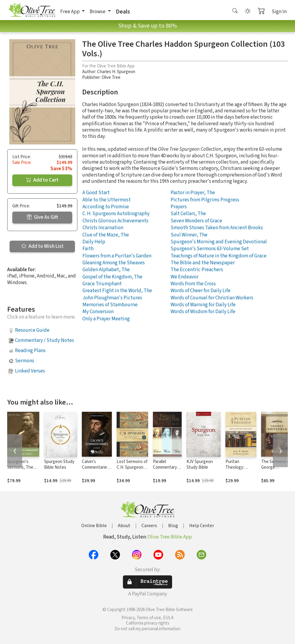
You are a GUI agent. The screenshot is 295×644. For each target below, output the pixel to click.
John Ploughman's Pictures (112, 298)
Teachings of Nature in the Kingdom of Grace (219, 256)
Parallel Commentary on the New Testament (165, 470)
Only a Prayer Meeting (106, 319)
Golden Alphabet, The (106, 270)
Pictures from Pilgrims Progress (205, 200)
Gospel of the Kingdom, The (112, 277)
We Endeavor (185, 277)
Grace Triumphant (102, 284)
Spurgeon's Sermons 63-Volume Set (210, 249)
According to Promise (106, 207)
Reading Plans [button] (30, 351)
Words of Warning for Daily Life (203, 305)
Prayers (179, 207)
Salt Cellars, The (188, 214)
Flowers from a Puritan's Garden (117, 256)
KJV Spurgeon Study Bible (200, 464)
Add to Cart (42, 180)
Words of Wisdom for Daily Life (203, 312)
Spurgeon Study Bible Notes (59, 464)
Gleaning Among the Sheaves (114, 263)
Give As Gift (42, 217)
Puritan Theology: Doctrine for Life (241, 467)
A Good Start (96, 193)
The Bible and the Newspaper (203, 263)
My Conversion (98, 312)
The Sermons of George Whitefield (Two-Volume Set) (277, 470)
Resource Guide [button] (32, 330)
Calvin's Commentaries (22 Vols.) (95, 467)
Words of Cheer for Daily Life (201, 291)
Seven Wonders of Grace (196, 221)
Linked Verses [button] (30, 371)
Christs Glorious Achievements (115, 221)
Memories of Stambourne (110, 305)
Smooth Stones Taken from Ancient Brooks (217, 228)
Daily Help (94, 242)
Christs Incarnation (103, 228)
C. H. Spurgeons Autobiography (116, 214)
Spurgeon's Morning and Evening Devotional (219, 242)
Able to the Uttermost (107, 200)
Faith (88, 249)
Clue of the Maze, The (106, 235)
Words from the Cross (193, 284)
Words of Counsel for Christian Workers (212, 298)
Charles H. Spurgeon (116, 72)
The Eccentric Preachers (197, 270)
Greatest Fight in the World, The (117, 291)
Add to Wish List (42, 246)
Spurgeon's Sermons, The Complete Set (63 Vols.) (20, 470)
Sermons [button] (25, 361)
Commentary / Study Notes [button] (45, 340)
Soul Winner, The (189, 235)
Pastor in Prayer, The (193, 193)
